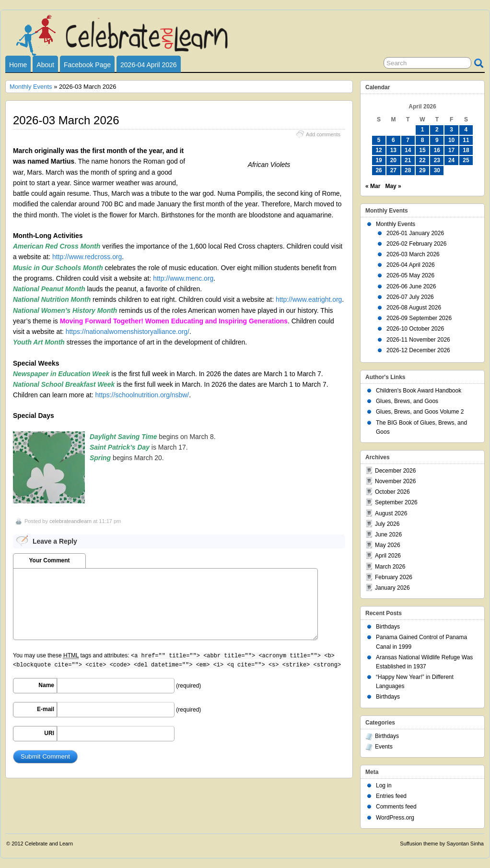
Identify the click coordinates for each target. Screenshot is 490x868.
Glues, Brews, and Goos (407, 401)
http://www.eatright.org (309, 299)
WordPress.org (395, 818)
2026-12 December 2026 (418, 350)
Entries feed (391, 796)
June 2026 (388, 535)
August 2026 (391, 513)
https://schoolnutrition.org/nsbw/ (142, 395)
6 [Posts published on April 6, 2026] (393, 140)
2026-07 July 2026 (410, 297)
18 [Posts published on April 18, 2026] (466, 150)
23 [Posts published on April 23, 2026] (437, 160)
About (45, 65)
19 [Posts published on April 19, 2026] (379, 160)
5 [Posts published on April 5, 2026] (379, 140)
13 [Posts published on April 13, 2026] (393, 150)
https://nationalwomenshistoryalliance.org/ (128, 332)
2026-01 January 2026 (415, 233)
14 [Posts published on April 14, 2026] (408, 150)
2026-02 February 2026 (416, 244)
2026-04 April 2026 (149, 65)
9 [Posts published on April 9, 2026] (437, 140)
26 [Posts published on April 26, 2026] (379, 170)
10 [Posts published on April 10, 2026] (451, 140)
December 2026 (395, 471)
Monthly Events (31, 87)
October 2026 (392, 492)
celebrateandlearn (70, 521)
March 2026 (390, 567)
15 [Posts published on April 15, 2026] (422, 150)
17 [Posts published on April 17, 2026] (451, 150)
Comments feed (396, 807)
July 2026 (387, 524)
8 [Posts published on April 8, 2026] (423, 140)
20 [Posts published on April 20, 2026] (393, 160)
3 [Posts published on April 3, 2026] (451, 130)
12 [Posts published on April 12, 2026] (379, 150)
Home (18, 65)
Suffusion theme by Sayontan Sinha (442, 844)
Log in (384, 785)
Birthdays (388, 627)
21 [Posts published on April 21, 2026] (408, 160)
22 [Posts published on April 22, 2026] (422, 160)
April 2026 (388, 556)
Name (46, 685)
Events (384, 747)
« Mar (373, 186)
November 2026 (395, 481)
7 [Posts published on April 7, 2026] (408, 140)
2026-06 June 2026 (411, 286)
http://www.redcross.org (87, 257)
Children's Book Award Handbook (419, 391)
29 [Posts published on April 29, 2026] (422, 170)
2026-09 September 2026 (419, 318)
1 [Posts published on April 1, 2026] (423, 130)
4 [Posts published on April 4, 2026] (466, 130)
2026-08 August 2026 (414, 308)
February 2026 (394, 577)
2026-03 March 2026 (413, 254)
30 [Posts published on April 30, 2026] (437, 170)
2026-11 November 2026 (418, 340)
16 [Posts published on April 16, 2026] (437, 150)
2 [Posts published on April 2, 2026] (437, 130)
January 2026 (392, 588)
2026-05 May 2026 (410, 275)
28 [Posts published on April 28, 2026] (408, 170)
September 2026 (396, 502)
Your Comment (49, 560)
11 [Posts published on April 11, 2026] (466, 140)
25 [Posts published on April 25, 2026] (466, 160)
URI (49, 733)
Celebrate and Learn (49, 844)
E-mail (46, 709)
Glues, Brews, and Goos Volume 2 (420, 412)
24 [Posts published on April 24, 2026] (451, 160)
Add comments (323, 134)
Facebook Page (87, 65)
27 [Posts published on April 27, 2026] (393, 170)
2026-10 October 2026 (415, 329)
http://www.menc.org (183, 278)
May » (393, 186)
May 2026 (388, 545)
